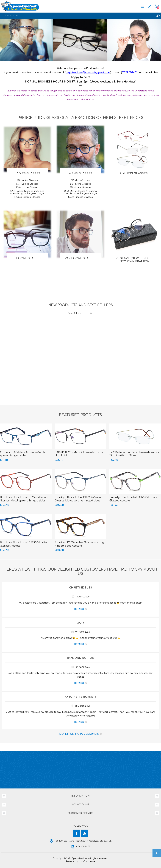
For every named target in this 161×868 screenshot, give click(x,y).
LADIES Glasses (27, 173)
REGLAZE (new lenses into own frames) (134, 260)
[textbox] (77, 16)
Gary (80, 623)
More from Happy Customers (79, 734)
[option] (80, 40)
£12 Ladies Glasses (27, 180)
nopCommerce (87, 861)
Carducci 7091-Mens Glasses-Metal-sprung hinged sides (22, 454)
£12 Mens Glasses (80, 180)
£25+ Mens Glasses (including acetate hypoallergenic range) (80, 192)
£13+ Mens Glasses (80, 184)
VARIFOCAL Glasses (80, 258)
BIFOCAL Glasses (27, 258)
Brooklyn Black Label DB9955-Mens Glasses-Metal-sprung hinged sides (78, 499)
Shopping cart (157, 6)
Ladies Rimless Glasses (27, 197)
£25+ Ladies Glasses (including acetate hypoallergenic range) (27, 192)
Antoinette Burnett (80, 697)
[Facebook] (76, 833)
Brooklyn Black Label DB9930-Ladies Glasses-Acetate (24, 544)
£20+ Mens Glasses (80, 188)
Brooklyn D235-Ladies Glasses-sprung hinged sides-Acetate (79, 544)
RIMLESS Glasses (134, 173)
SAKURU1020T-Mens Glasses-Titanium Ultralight (79, 454)
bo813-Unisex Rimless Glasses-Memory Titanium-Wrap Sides (134, 454)
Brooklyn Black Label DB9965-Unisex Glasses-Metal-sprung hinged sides (24, 499)
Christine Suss (81, 588)
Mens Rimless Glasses (80, 197)
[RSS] (85, 833)
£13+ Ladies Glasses (27, 184)
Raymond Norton (81, 658)
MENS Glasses (80, 173)
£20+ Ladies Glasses (27, 188)
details (79, 609)
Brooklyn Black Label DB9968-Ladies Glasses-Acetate (133, 499)
